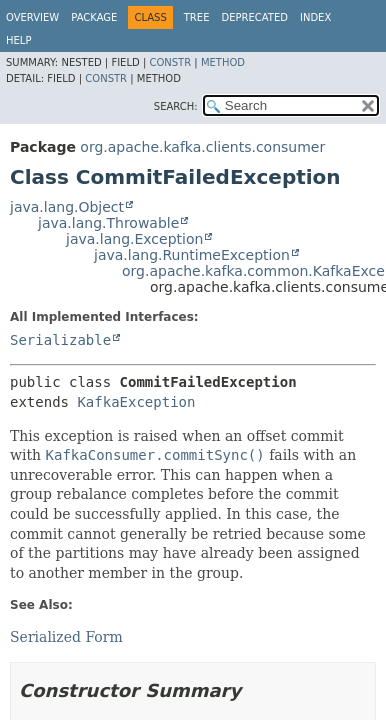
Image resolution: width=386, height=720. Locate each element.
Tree (197, 17)
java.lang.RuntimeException (192, 255)
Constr (170, 62)
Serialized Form (66, 637)
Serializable (60, 340)
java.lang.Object (67, 207)
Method (223, 62)
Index (315, 17)
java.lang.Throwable (108, 223)
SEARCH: (176, 106)
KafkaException (136, 402)
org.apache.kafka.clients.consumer (202, 147)
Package (94, 17)
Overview (32, 17)
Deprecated (254, 17)
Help (18, 40)
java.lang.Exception (134, 239)
